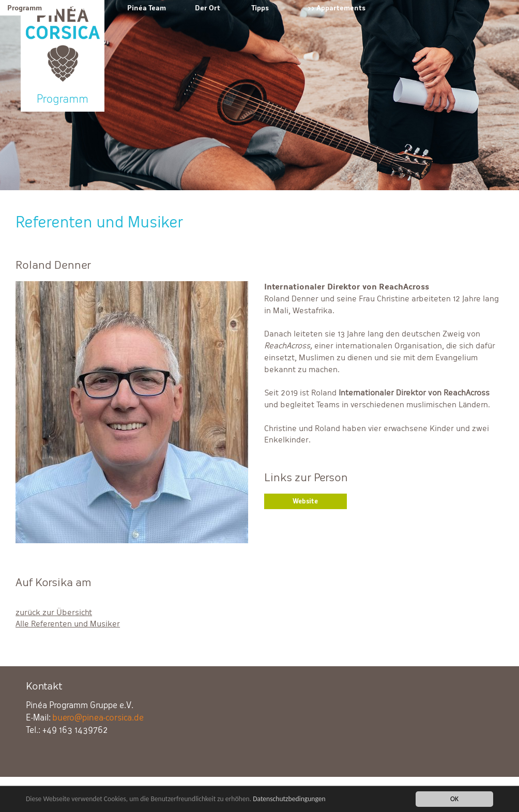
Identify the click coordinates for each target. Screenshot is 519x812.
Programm (25, 8)
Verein (82, 8)
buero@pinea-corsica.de (98, 718)
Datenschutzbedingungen (289, 800)
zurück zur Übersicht (54, 612)
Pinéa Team (147, 8)
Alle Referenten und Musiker (68, 624)
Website (305, 501)
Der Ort (208, 8)
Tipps (260, 8)
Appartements (341, 8)
